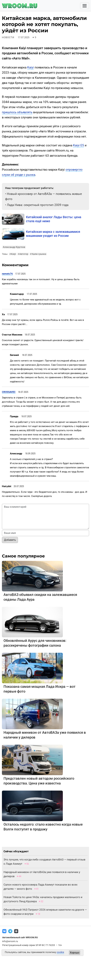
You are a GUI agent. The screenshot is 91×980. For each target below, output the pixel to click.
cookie (60, 952)
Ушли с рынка (38, 254)
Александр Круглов (14, 247)
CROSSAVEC (9, 392)
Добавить (10, 540)
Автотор (23, 254)
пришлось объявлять (17, 112)
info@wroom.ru (10, 941)
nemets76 (7, 274)
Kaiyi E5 (79, 145)
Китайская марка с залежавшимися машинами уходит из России (53, 234)
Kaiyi (31, 67)
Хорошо (75, 953)
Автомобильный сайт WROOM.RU (20, 937)
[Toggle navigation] (85, 6)
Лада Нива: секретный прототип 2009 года (38, 205)
